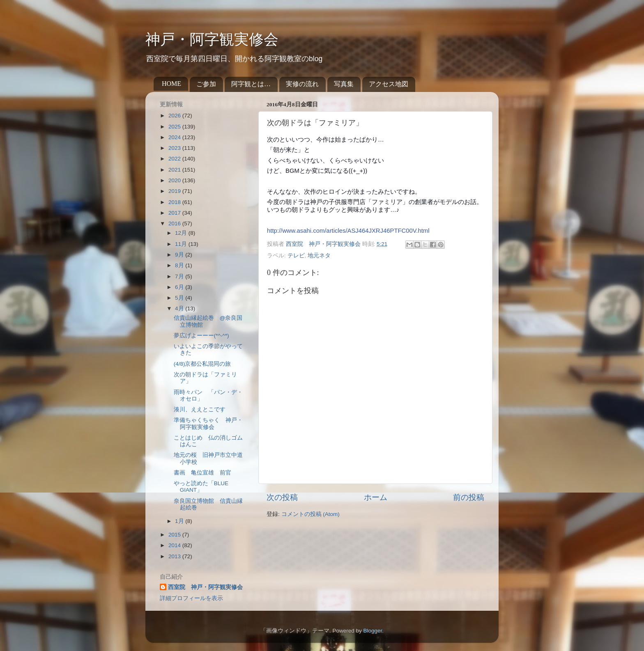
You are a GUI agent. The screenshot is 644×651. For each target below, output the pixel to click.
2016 (175, 223)
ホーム (376, 497)
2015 (175, 535)
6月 (180, 287)
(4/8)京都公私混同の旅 (202, 364)
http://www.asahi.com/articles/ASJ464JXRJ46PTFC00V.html (348, 231)
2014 (175, 545)
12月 (182, 233)
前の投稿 (469, 497)
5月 (180, 298)
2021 (175, 170)
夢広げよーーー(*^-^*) (201, 336)
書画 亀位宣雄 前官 (202, 473)
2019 (175, 191)
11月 (182, 244)
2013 (175, 556)
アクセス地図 (389, 84)
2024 (175, 137)
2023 (175, 148)
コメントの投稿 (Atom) (310, 514)
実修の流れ (302, 84)
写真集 (344, 84)
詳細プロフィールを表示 (191, 598)
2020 (175, 180)
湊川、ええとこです (200, 409)
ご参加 (206, 84)
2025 (175, 127)
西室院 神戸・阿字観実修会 (205, 587)
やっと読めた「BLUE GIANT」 (201, 487)
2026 (175, 116)
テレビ (296, 256)
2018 (175, 202)
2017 (175, 213)
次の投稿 (282, 497)
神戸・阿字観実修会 (212, 39)
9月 (180, 255)
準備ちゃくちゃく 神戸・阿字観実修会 (208, 423)
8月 (180, 265)
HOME (171, 84)
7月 (180, 276)
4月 (180, 308)
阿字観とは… (251, 84)
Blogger (373, 631)
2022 (175, 159)
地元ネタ (319, 256)
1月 (180, 521)
